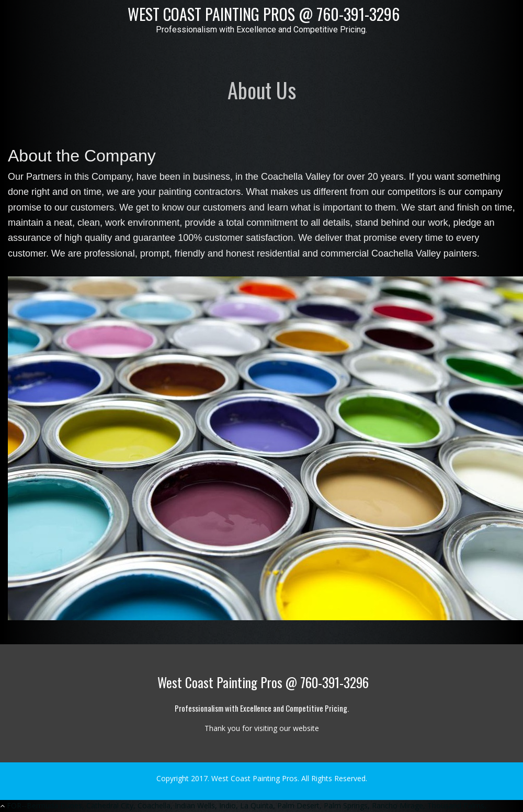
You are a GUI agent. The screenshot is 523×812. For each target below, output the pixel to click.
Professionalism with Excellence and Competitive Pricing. (261, 30)
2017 (199, 778)
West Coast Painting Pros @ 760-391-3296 (262, 14)
